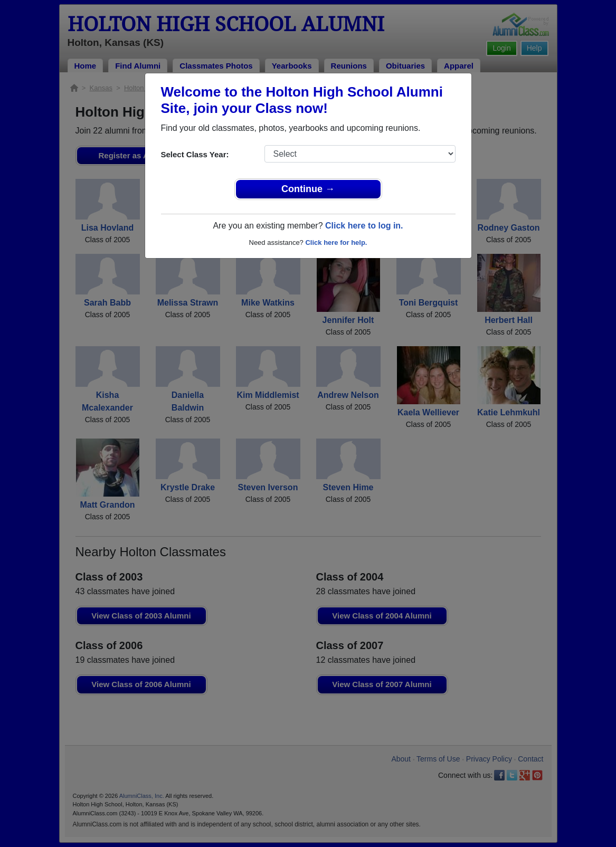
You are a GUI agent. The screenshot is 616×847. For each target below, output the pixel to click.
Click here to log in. (364, 226)
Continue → (308, 189)
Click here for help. (336, 242)
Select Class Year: (195, 154)
